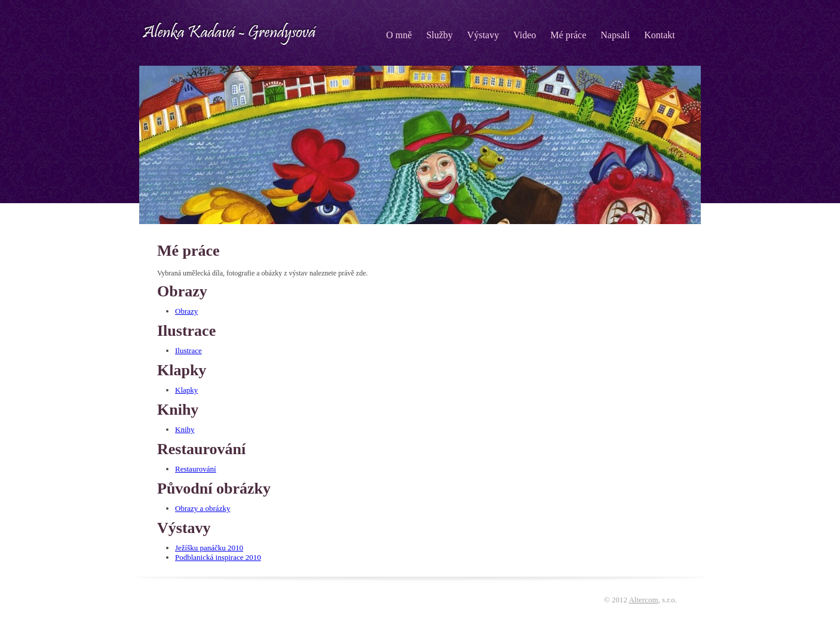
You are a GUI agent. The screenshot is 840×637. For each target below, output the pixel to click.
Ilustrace (188, 350)
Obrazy (186, 311)
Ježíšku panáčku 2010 (209, 548)
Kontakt (660, 35)
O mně (399, 35)
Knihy (185, 429)
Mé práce (568, 35)
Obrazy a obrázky (203, 508)
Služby (439, 35)
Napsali (615, 35)
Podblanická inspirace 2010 (218, 557)
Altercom (643, 600)
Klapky (186, 390)
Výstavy (483, 35)
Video (525, 35)
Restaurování (196, 469)
